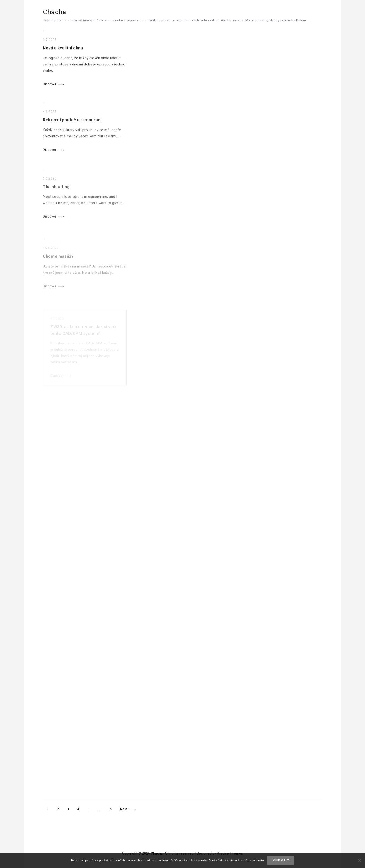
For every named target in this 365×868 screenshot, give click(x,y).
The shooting (56, 191)
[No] (359, 860)
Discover (50, 85)
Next (124, 809)
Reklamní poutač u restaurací (72, 123)
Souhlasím (281, 860)
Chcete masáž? (58, 262)
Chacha (55, 12)
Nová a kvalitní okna (63, 49)
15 (110, 809)
